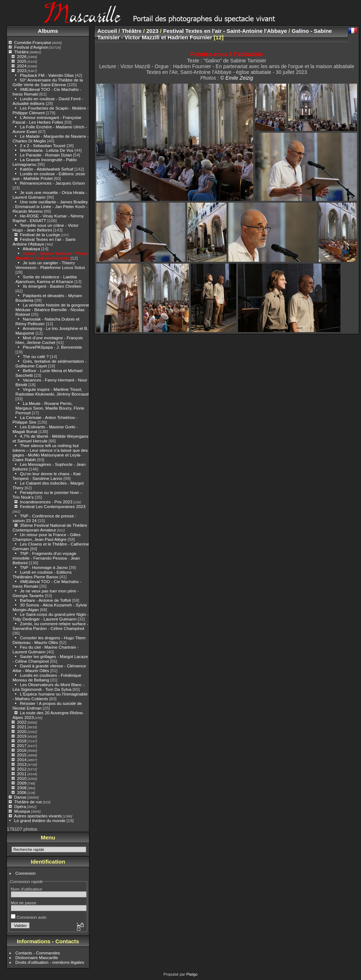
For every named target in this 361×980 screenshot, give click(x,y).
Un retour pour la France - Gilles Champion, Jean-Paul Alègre (47, 537)
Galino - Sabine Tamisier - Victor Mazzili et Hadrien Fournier (52, 256)
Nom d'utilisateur (27, 889)
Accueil (107, 31)
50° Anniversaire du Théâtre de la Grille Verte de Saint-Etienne (48, 82)
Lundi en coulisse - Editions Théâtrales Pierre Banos (42, 574)
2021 (22, 727)
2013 (22, 764)
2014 (22, 760)
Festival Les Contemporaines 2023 (53, 506)
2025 (22, 61)
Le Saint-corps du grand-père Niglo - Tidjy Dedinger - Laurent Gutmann (51, 617)
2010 (22, 778)
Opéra (20, 806)
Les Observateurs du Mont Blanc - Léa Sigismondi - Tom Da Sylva (49, 687)
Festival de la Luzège (40, 235)
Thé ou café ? (36, 356)
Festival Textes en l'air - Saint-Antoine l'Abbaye (225, 31)
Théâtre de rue (28, 802)
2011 (22, 774)
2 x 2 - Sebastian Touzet (43, 145)
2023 (22, 70)
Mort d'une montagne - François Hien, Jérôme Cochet (49, 340)
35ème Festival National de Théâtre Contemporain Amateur (50, 527)
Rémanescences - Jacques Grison (52, 183)
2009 (22, 783)
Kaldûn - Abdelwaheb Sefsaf (47, 169)
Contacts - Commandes (38, 953)
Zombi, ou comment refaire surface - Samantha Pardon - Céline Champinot (50, 626)
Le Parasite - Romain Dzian (46, 155)
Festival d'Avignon (31, 47)
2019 (22, 736)
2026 (22, 56)
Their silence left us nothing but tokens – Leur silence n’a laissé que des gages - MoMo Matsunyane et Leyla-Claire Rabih (50, 453)
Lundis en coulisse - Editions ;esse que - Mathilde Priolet (49, 176)
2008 (22, 788)
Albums (48, 31)
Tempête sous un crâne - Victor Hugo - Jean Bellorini (46, 228)
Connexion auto (29, 917)
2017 (22, 745)
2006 (22, 792)
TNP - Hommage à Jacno (44, 567)
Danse (20, 797)
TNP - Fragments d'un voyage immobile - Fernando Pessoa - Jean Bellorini (46, 558)
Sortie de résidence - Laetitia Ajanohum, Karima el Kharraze (46, 279)
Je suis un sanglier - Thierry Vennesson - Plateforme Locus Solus (50, 265)
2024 (22, 66)
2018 (22, 741)
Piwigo (192, 974)
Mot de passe (24, 903)
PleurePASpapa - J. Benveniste (52, 347)
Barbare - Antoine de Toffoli (45, 600)
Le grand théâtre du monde (40, 820)
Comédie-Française (33, 42)
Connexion (26, 873)
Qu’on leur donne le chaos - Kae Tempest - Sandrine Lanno (47, 476)
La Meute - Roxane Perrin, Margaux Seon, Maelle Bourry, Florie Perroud (50, 408)
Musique (22, 811)
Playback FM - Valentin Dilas (47, 75)
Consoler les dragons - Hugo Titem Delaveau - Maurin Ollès (49, 640)
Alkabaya (31, 249)
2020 (22, 731)
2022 (22, 722)
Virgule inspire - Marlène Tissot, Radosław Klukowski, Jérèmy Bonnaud (52, 392)
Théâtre (21, 52)
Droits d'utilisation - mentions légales (50, 962)
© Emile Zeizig (237, 78)
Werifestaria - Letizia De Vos (47, 150)
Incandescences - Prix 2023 (46, 502)
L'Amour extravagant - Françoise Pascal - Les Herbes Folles (47, 120)
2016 (22, 750)
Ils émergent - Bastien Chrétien (52, 286)
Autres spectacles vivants (38, 816)
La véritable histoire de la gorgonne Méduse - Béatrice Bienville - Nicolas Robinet (52, 310)
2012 (22, 769)
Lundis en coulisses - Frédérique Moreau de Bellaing (47, 677)
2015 (22, 755)
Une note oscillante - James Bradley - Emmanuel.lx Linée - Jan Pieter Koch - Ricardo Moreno (50, 206)
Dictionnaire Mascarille (37, 957)
